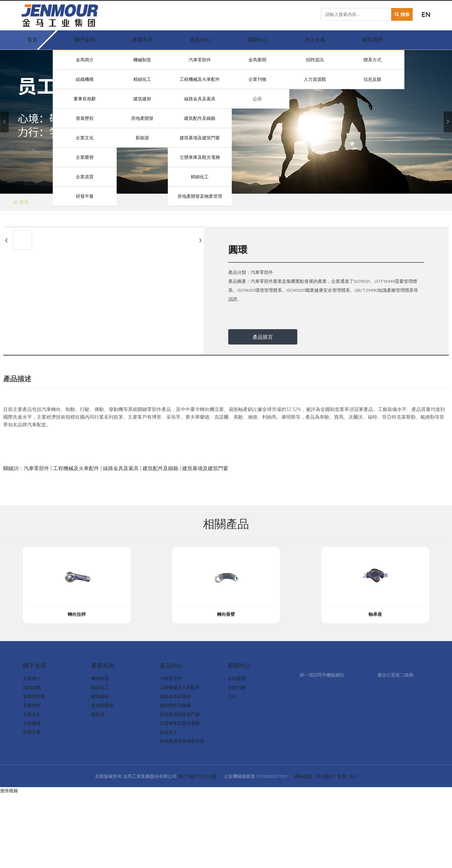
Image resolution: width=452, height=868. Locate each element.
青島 (342, 776)
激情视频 (9, 791)
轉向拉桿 (77, 614)
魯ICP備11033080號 (197, 776)
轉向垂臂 (226, 614)
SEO (353, 776)
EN (426, 14)
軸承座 (375, 614)
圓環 (238, 250)
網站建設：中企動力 (315, 776)
